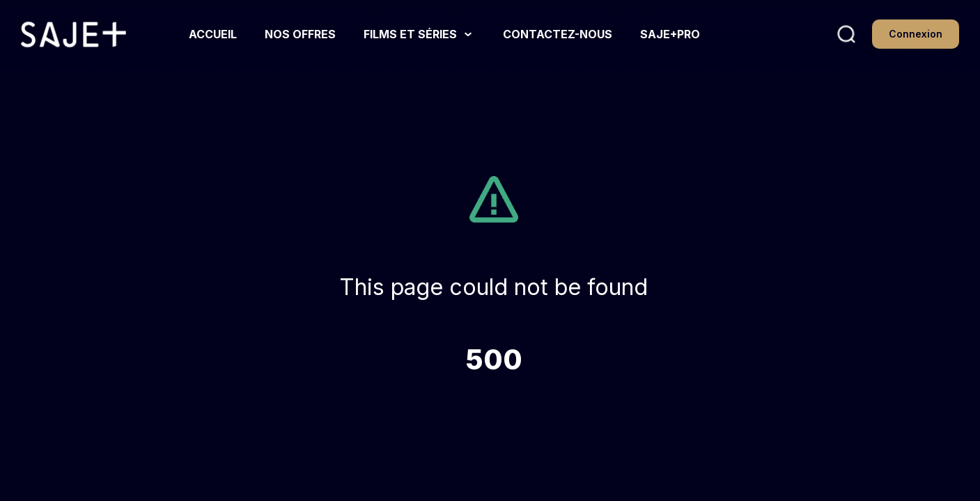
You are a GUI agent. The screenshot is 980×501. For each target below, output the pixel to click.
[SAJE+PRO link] (670, 34)
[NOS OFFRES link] (300, 34)
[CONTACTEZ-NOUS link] (558, 34)
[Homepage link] (73, 35)
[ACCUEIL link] (213, 34)
